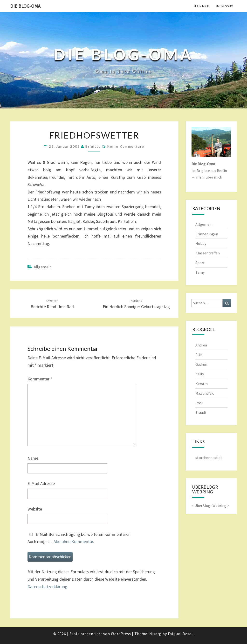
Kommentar (40, 379)
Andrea (201, 345)
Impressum (225, 6)
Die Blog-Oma (25, 6)
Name (33, 458)
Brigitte (93, 146)
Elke (199, 355)
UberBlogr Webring (210, 505)
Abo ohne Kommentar (73, 541)
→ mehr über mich (207, 177)
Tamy (200, 272)
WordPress (121, 634)
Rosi (199, 403)
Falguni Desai (180, 634)
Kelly (200, 374)
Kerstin (202, 384)
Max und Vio (205, 393)
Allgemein (43, 267)
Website (35, 509)
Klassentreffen (208, 253)
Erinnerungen (207, 234)
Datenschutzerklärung (47, 587)
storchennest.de (209, 458)
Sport (200, 263)
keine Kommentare (126, 146)
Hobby (201, 243)
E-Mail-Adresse (41, 483)
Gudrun (201, 364)
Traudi (201, 412)
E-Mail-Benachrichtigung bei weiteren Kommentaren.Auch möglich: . (79, 538)
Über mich (202, 6)
